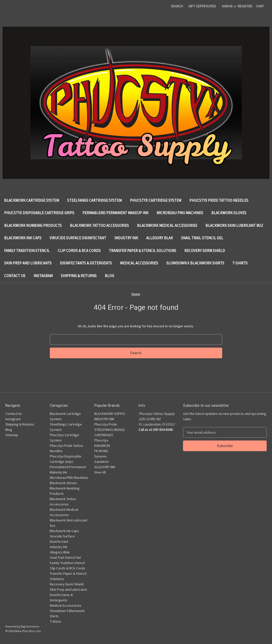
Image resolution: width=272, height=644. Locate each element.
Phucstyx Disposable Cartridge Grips (39, 213)
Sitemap (12, 435)
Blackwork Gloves (229, 213)
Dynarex (100, 456)
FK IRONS (101, 451)
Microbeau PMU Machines (180, 213)
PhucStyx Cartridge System (156, 200)
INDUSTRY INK (104, 419)
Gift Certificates (202, 6)
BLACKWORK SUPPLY (110, 414)
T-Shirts (240, 263)
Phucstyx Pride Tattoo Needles (219, 200)
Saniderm (102, 462)
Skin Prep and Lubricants (28, 263)
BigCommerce (30, 626)
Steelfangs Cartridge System (94, 200)
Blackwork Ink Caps (23, 238)
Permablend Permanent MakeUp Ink (115, 213)
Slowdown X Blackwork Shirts (195, 263)
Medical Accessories (139, 263)
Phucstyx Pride (106, 424)
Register (245, 6)
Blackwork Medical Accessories (167, 225)
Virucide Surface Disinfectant (78, 238)
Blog (109, 276)
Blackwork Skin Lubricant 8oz (234, 225)
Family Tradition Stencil (27, 251)
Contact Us (15, 276)
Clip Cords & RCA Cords (79, 251)
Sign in (227, 6)
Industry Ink (126, 238)
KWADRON (102, 446)
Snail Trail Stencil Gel (202, 238)
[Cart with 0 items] (260, 6)
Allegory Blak (160, 238)
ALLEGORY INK (105, 467)
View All (100, 472)
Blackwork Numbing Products (33, 225)
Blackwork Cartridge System (32, 200)
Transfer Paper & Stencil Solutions (142, 251)
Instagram (43, 276)
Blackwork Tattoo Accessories (99, 225)
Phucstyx (101, 440)
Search (177, 6)
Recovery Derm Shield (205, 251)
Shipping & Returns (79, 276)
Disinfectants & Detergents (86, 263)
